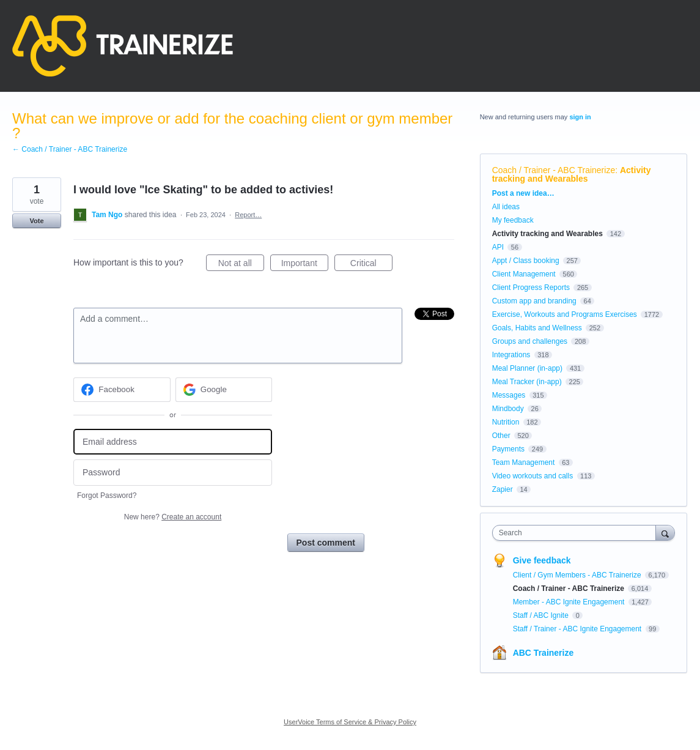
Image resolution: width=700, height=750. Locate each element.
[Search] (665, 533)
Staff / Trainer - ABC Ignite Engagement (578, 629)
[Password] (173, 473)
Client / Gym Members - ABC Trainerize (578, 575)
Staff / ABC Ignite (542, 615)
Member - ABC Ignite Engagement (570, 602)
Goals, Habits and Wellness (537, 328)
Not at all (241, 265)
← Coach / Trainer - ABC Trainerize (70, 149)
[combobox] (577, 533)
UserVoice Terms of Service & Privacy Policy (350, 722)
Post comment (326, 543)
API (498, 247)
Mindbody (508, 409)
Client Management (524, 274)
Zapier (503, 489)
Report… (248, 215)
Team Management (524, 462)
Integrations (511, 355)
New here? (173, 517)
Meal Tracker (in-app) (527, 382)
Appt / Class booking (526, 261)
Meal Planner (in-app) (527, 368)
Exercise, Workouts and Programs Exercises (565, 314)
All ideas (506, 207)
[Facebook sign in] (122, 390)
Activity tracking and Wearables (572, 174)
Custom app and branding (534, 301)
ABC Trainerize (543, 653)
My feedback (513, 220)
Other (501, 436)
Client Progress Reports (531, 288)
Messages (509, 395)
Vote (36, 221)
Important (305, 265)
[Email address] (173, 442)
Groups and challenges (530, 341)
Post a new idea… (523, 193)
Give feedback (542, 560)
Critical (371, 265)
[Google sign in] (224, 390)
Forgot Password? (107, 496)
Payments (508, 449)
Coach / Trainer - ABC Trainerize (554, 170)
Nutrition (506, 422)
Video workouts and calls (533, 476)
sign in (580, 117)
